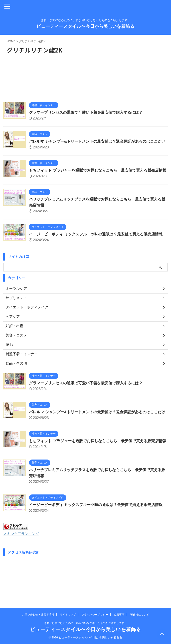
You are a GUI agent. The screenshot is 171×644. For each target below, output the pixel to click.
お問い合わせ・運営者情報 (38, 615)
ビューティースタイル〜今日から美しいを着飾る (85, 26)
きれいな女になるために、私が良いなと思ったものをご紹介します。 (85, 623)
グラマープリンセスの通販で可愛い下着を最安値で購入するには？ (89, 112)
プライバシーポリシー (95, 615)
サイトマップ (68, 615)
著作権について (140, 615)
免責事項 (119, 615)
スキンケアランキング (23, 570)
